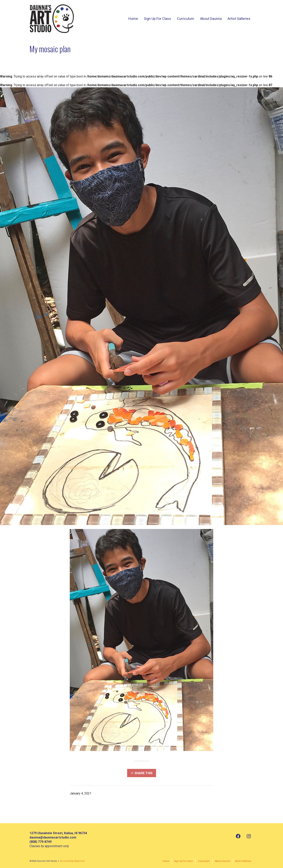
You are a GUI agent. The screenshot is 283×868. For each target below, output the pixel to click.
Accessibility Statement (72, 861)
